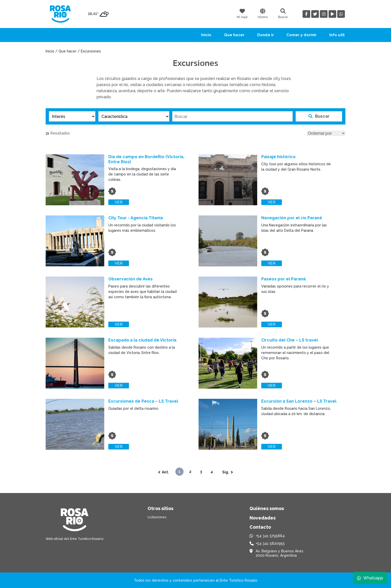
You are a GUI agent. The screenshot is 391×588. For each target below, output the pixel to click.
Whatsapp (370, 578)
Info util (337, 35)
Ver (119, 202)
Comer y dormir (302, 35)
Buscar (319, 116)
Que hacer (234, 35)
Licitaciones (157, 517)
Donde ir (265, 35)
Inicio (206, 35)
